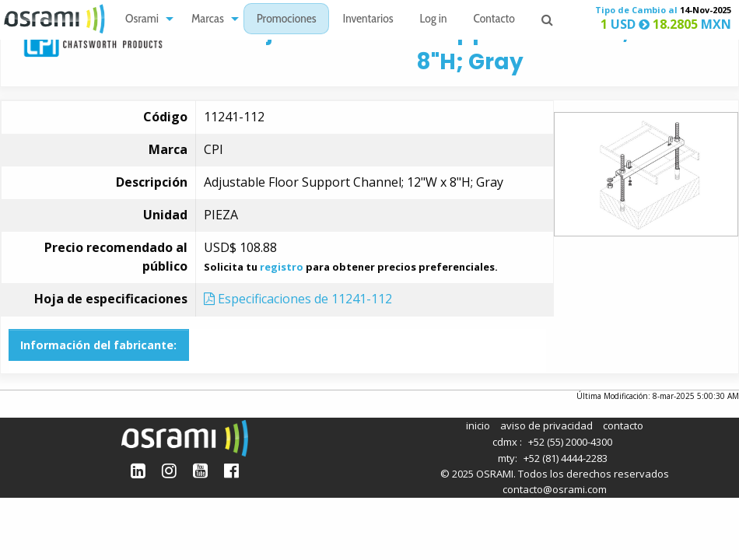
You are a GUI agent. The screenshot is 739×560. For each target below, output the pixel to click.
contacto (623, 425)
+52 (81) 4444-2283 (566, 458)
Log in (434, 20)
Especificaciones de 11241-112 (298, 299)
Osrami (142, 20)
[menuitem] (145, 19)
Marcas (208, 20)
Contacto (494, 20)
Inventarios (368, 20)
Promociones (287, 20)
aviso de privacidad (546, 425)
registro (282, 267)
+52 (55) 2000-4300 (570, 442)
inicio (478, 425)
